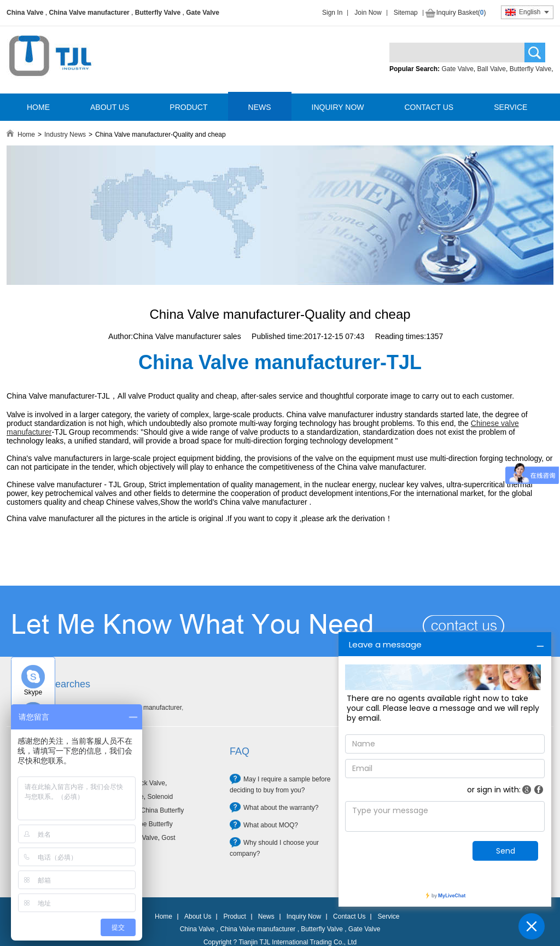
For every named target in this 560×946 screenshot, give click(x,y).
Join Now (368, 13)
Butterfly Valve (158, 13)
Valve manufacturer (153, 708)
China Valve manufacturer (89, 13)
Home (26, 135)
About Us (198, 916)
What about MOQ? (271, 825)
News (266, 916)
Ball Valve (492, 69)
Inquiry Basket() (461, 13)
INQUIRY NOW (338, 107)
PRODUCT (188, 107)
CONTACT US (429, 107)
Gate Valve (203, 13)
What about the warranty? (281, 808)
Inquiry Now (304, 916)
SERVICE (511, 107)
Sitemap (406, 13)
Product (234, 916)
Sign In (332, 13)
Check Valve (147, 783)
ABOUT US (110, 107)
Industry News (65, 135)
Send (506, 851)
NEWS (260, 107)
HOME (38, 107)
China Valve (25, 13)
